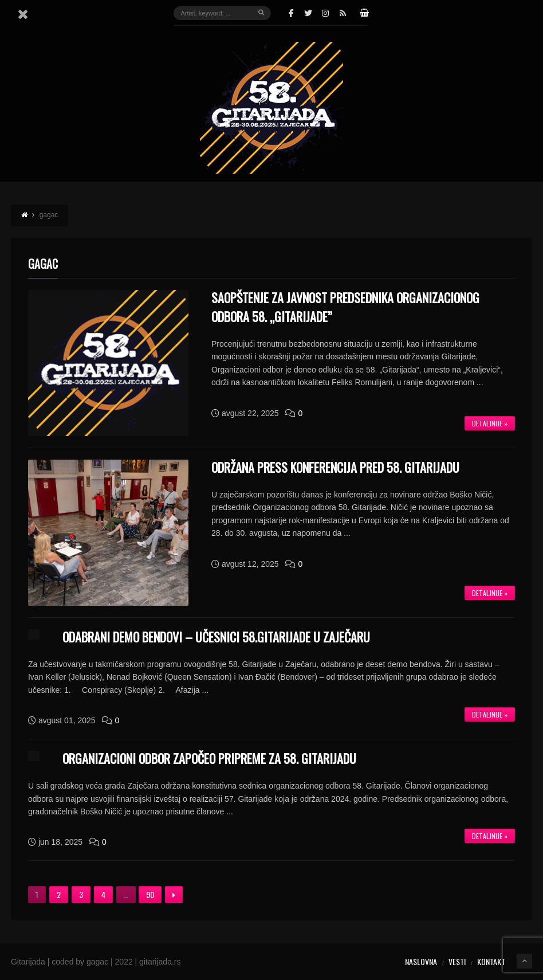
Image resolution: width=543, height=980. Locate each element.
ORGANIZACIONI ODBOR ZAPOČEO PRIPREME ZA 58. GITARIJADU (209, 758)
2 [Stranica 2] (59, 894)
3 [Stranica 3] (81, 894)
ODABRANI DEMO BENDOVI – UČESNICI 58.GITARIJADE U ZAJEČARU (216, 637)
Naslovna (421, 961)
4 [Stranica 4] (103, 894)
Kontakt (491, 961)
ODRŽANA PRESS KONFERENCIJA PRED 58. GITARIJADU (335, 467)
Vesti (457, 961)
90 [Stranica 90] (150, 894)
